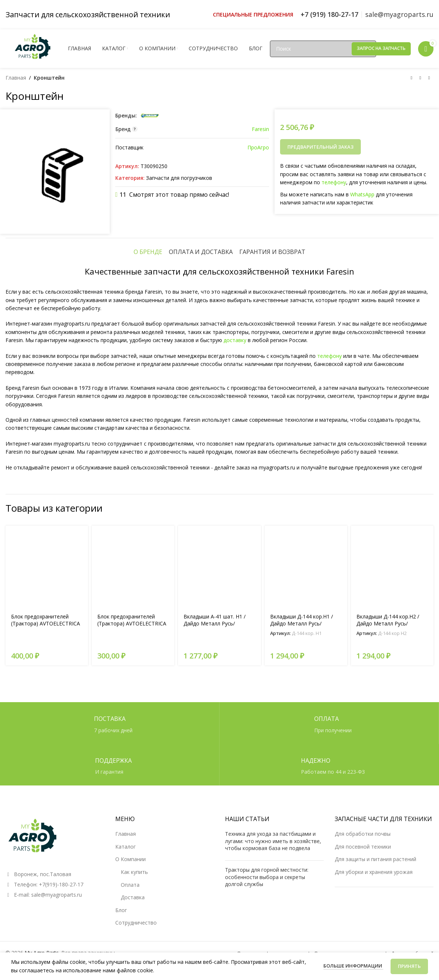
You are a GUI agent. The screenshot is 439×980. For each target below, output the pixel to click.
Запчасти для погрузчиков (179, 178)
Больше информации (353, 966)
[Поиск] (323, 49)
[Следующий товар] (429, 78)
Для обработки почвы (363, 834)
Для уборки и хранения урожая (374, 872)
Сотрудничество (136, 923)
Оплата (130, 885)
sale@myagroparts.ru (57, 895)
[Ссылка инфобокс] (253, 15)
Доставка (133, 897)
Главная (16, 78)
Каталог (126, 847)
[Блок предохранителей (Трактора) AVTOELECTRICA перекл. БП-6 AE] (133, 567)
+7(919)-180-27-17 (61, 884)
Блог (121, 910)
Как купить (134, 872)
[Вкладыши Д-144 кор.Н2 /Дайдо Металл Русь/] (392, 567)
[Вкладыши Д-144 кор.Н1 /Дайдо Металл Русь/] (306, 567)
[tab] (148, 252)
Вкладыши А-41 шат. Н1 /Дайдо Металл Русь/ (215, 620)
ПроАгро (258, 147)
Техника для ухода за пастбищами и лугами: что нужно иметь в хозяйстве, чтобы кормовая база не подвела (273, 841)
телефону (334, 182)
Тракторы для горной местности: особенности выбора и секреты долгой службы (267, 877)
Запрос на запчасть (381, 48)
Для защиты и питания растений (375, 859)
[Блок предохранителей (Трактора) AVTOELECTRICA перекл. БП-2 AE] (47, 567)
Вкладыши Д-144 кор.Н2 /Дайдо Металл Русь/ (388, 620)
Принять (409, 966)
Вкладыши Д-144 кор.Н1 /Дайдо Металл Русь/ (302, 620)
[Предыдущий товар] (411, 78)
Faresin (260, 129)
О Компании (130, 859)
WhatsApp (362, 194)
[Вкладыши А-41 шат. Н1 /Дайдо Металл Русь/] (219, 567)
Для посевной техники (363, 847)
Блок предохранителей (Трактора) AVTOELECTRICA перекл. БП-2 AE (46, 624)
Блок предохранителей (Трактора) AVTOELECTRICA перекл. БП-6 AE (132, 624)
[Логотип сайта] (33, 48)
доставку (235, 340)
